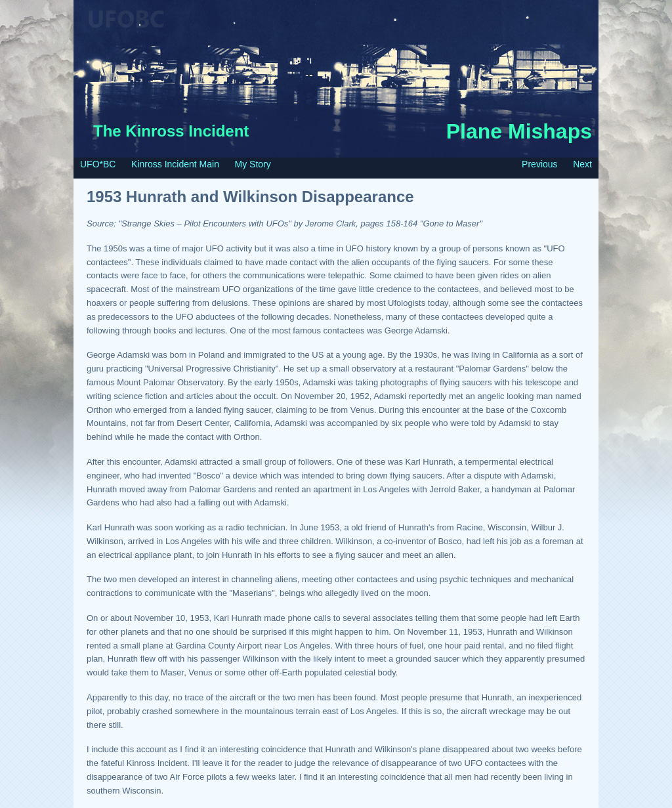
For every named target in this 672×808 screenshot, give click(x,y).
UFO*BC (98, 164)
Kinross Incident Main (175, 164)
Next (582, 164)
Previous (539, 164)
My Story (253, 164)
